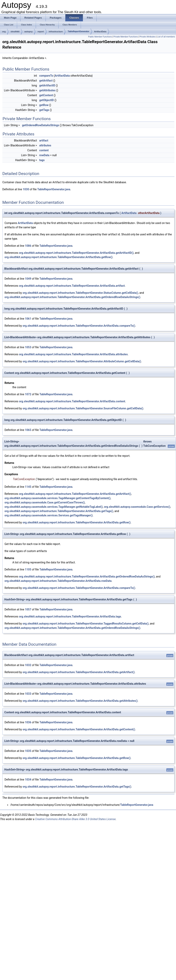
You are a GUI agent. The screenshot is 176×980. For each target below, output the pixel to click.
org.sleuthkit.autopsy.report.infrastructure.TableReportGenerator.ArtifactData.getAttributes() (80, 701)
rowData (44, 155)
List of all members (166, 37)
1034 (28, 780)
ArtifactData (100, 32)
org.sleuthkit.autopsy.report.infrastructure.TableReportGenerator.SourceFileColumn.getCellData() (83, 408)
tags (42, 160)
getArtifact (46, 81)
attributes (45, 145)
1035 (28, 751)
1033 (28, 694)
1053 (28, 347)
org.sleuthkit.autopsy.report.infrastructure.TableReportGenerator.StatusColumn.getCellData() (80, 293)
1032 (28, 665)
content (44, 150)
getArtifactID (47, 85)
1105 (28, 569)
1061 (28, 319)
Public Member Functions (100, 37)
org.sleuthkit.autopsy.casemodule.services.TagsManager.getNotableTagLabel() (54, 507)
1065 (28, 430)
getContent (46, 95)
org (4, 32)
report (41, 32)
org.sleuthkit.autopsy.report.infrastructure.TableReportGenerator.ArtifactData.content (72, 401)
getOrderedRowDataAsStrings (41, 125)
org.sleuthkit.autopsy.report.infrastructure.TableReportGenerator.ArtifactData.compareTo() (79, 326)
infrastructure (56, 32)
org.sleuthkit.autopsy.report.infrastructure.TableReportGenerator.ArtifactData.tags (70, 616)
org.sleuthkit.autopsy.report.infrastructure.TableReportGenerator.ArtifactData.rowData (58, 581)
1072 (28, 394)
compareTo (46, 76)
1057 (28, 609)
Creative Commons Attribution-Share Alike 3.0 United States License (75, 819)
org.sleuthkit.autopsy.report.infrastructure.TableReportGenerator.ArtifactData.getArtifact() (75, 494)
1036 (28, 722)
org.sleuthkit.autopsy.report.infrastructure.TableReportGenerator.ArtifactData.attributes (73, 354)
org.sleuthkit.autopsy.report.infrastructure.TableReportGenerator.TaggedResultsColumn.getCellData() (86, 624)
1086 (28, 246)
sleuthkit (15, 32)
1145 (28, 487)
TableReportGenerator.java (54, 189)
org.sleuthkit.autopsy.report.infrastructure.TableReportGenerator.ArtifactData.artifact (72, 286)
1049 (28, 279)
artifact (44, 141)
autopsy (28, 32)
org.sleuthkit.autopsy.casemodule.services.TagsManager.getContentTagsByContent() (57, 498)
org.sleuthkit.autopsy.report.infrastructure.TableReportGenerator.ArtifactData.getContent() (79, 729)
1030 (26, 189)
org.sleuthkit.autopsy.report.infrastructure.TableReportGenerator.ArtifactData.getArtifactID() (76, 253)
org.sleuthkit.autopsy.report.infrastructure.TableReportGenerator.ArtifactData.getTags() (59, 511)
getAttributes (47, 90)
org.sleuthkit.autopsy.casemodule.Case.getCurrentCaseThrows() (45, 502)
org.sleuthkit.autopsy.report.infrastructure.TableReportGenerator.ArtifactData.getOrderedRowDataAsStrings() (72, 297)
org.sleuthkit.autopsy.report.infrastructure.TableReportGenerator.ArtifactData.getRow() (59, 257)
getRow (44, 105)
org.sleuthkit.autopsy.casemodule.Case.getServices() (137, 507)
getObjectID (47, 100)
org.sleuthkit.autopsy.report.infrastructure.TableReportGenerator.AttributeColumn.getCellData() (82, 361)
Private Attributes (148, 37)
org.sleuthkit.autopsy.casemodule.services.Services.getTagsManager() (49, 515)
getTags (44, 110)
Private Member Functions (126, 37)
